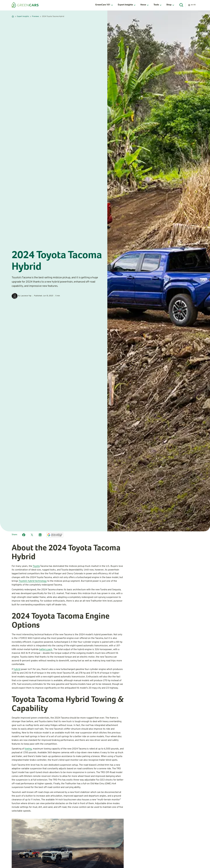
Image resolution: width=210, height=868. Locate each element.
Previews (36, 16)
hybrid (17, 669)
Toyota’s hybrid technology (33, 581)
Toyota (36, 566)
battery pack (46, 650)
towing (28, 749)
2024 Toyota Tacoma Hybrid (53, 16)
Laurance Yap (26, 296)
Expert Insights (23, 16)
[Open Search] (181, 5)
